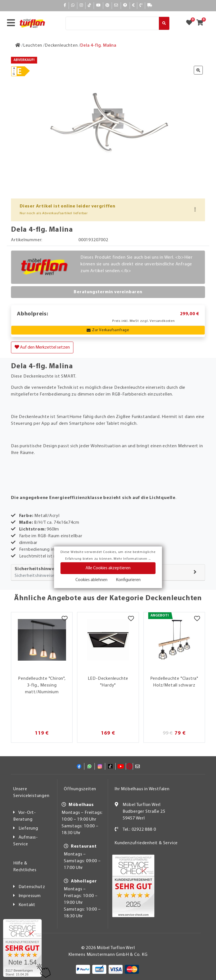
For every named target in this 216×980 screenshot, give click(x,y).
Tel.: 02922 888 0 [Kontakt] (139, 830)
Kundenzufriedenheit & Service (146, 843)
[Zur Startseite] (18, 46)
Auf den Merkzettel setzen (42, 347)
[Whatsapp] (73, 5)
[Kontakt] (141, 5)
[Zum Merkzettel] (191, 23)
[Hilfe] (125, 5)
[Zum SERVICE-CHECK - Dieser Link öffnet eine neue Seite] (22, 948)
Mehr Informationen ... (132, 559)
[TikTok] (90, 5)
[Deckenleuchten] (61, 46)
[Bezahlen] (134, 5)
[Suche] (112, 23)
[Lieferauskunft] (150, 5)
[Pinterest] (107, 5)
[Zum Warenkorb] (202, 23)
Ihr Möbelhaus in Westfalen (142, 789)
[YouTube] (98, 5)
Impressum (30, 896)
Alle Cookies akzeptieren (108, 568)
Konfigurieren (128, 580)
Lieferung (28, 828)
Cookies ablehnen (91, 580)
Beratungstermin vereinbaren (108, 292)
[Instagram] (81, 5)
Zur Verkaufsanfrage (108, 330)
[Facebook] (65, 5)
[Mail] (116, 5)
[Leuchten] (33, 46)
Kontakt (27, 905)
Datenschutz (32, 887)
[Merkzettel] (65, 619)
